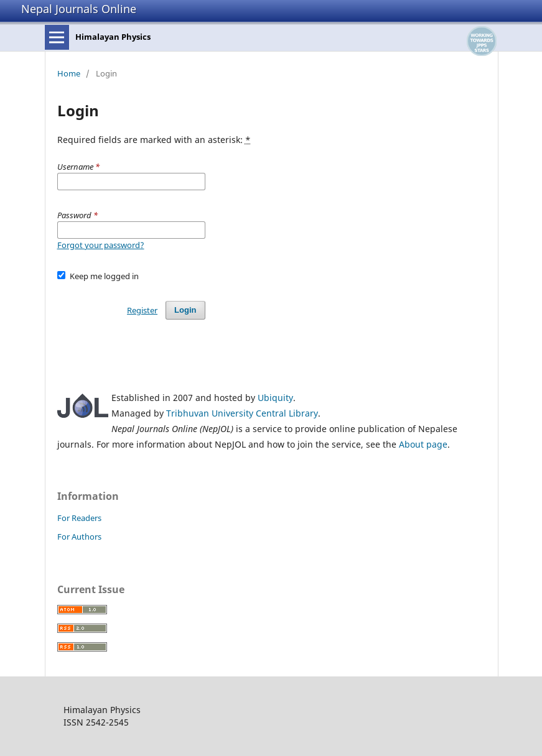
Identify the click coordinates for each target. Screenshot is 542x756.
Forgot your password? (101, 245)
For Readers (79, 518)
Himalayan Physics (113, 37)
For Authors (79, 537)
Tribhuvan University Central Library (242, 413)
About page (423, 444)
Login (185, 310)
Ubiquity (275, 398)
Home (69, 73)
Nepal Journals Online (79, 9)
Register (142, 310)
